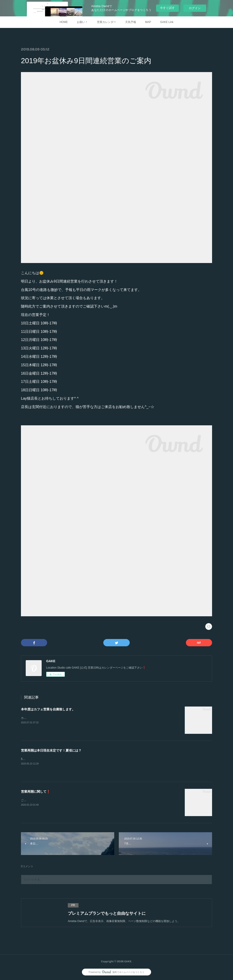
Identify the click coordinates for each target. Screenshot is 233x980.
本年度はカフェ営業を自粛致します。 (48, 709)
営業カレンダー (106, 22)
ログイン (195, 8)
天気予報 (131, 22)
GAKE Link (167, 22)
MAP (148, 22)
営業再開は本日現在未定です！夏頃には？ (51, 750)
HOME (64, 22)
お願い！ (82, 22)
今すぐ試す (167, 8)
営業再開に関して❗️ (36, 792)
